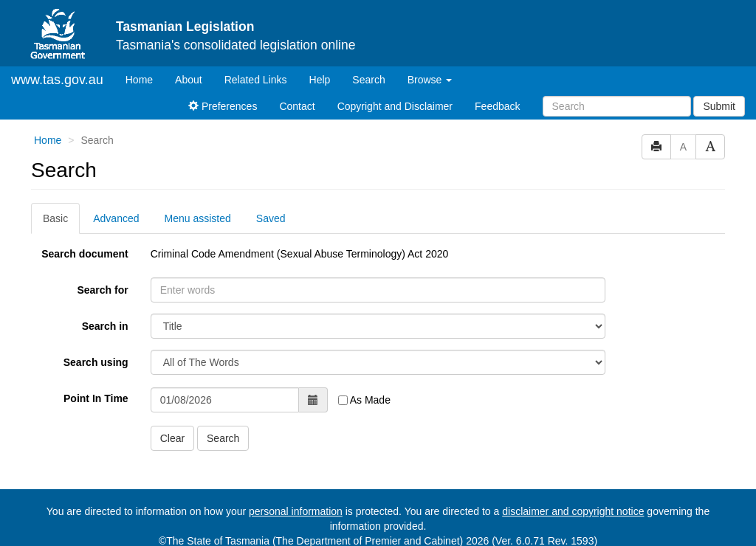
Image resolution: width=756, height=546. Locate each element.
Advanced (116, 218)
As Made (364, 400)
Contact (297, 106)
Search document (85, 254)
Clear (172, 438)
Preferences (223, 106)
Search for (102, 290)
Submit (719, 106)
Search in (105, 326)
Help (320, 80)
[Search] (617, 106)
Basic (55, 218)
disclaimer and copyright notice (573, 511)
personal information (296, 511)
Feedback (497, 106)
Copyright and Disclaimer (395, 106)
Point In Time (96, 398)
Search (368, 80)
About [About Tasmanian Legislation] (189, 80)
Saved (271, 218)
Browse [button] (430, 80)
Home (145, 79)
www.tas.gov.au (57, 80)
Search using (96, 362)
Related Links (256, 80)
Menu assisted (198, 218)
